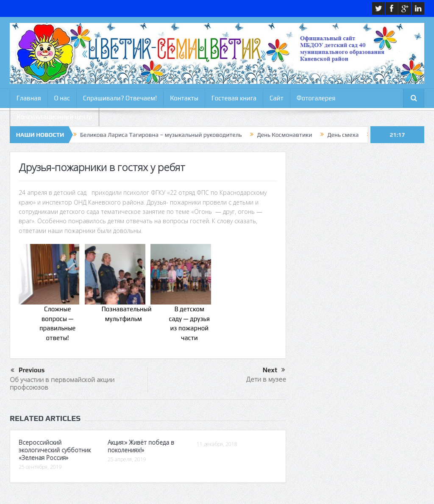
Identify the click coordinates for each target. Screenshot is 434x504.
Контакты (184, 98)
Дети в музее (266, 379)
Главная (29, 98)
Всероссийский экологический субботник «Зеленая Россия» (55, 450)
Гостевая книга (234, 98)
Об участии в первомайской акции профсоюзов (62, 383)
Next (274, 370)
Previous (28, 371)
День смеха (343, 135)
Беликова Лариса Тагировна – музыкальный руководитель (161, 135)
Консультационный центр (54, 117)
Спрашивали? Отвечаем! (120, 98)
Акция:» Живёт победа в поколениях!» (141, 446)
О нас (62, 98)
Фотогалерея (316, 98)
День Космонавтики (284, 135)
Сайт (277, 98)
